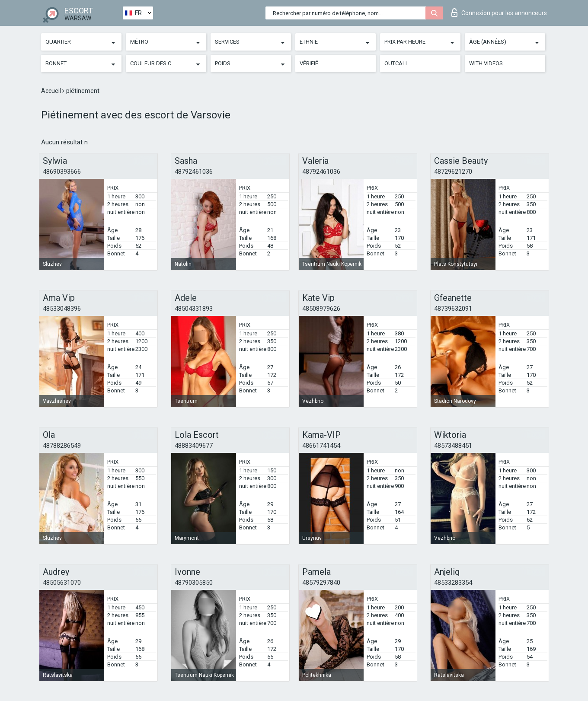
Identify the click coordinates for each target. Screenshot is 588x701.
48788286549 (62, 446)
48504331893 (194, 309)
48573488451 (453, 446)
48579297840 (321, 583)
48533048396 (62, 309)
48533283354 (453, 583)
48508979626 (321, 309)
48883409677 (194, 446)
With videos (486, 63)
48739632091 (453, 309)
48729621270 (453, 172)
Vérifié (309, 63)
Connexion (499, 13)
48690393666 (62, 172)
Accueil (52, 91)
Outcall (396, 63)
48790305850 (194, 583)
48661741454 (321, 446)
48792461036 (194, 172)
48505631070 (62, 583)
